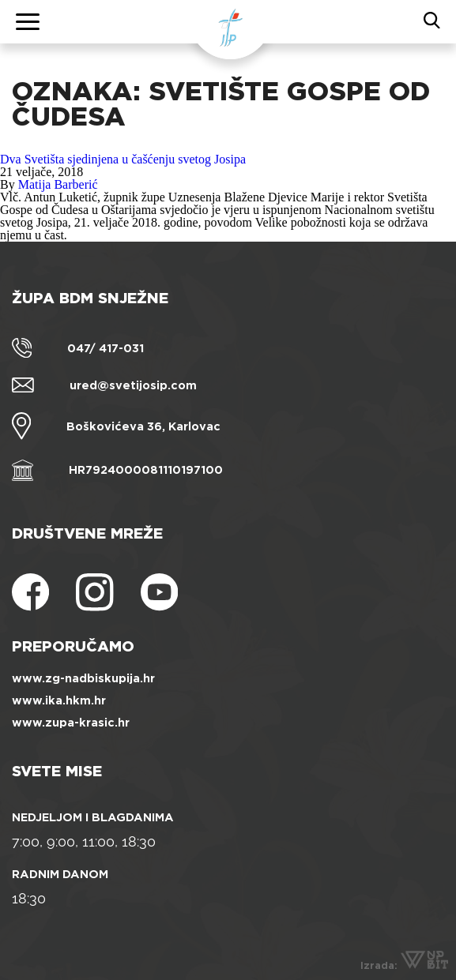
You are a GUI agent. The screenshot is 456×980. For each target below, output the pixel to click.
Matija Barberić (58, 184)
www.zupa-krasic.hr (71, 723)
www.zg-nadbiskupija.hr (83, 678)
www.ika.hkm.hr (59, 700)
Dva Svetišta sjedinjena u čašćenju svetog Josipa (123, 159)
